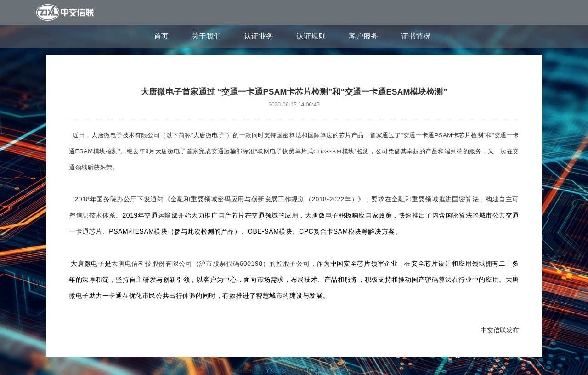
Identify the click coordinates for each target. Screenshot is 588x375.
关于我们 (206, 36)
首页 (161, 36)
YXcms (276, 370)
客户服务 (363, 36)
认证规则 (311, 36)
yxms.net (333, 370)
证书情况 (416, 36)
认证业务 (259, 36)
